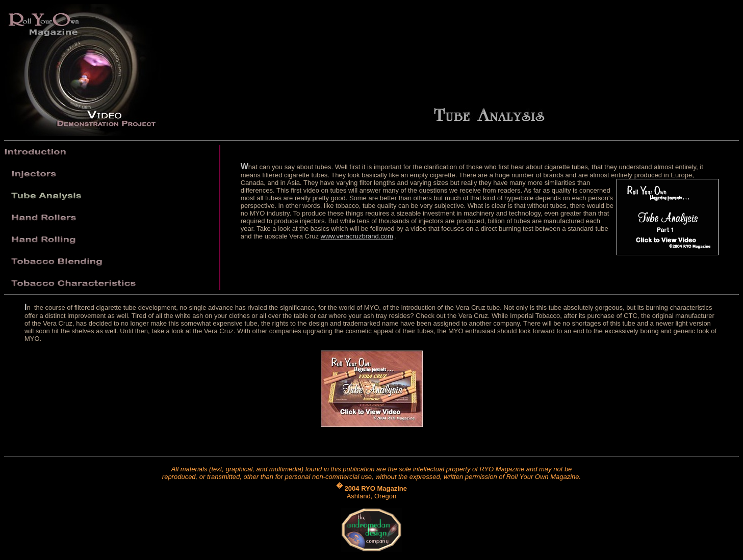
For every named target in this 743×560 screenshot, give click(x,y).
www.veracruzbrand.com (357, 236)
